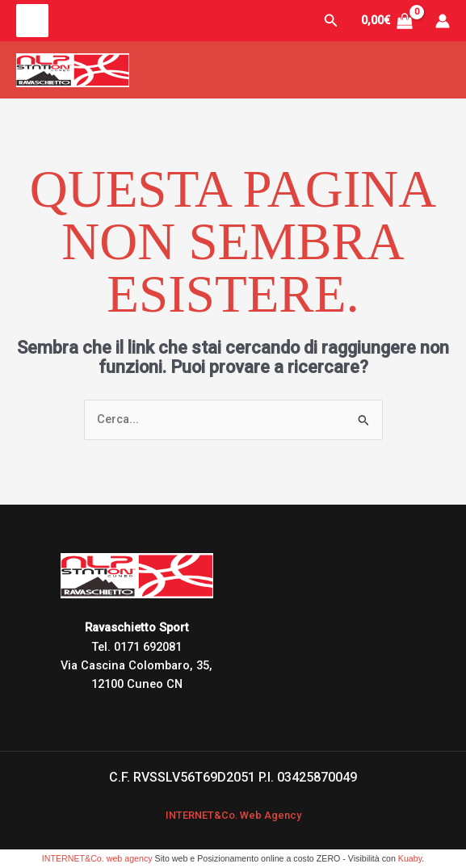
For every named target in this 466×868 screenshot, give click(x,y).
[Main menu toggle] (32, 20)
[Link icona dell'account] (443, 21)
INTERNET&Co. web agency (97, 858)
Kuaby (410, 858)
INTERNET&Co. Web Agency (233, 815)
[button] (331, 21)
